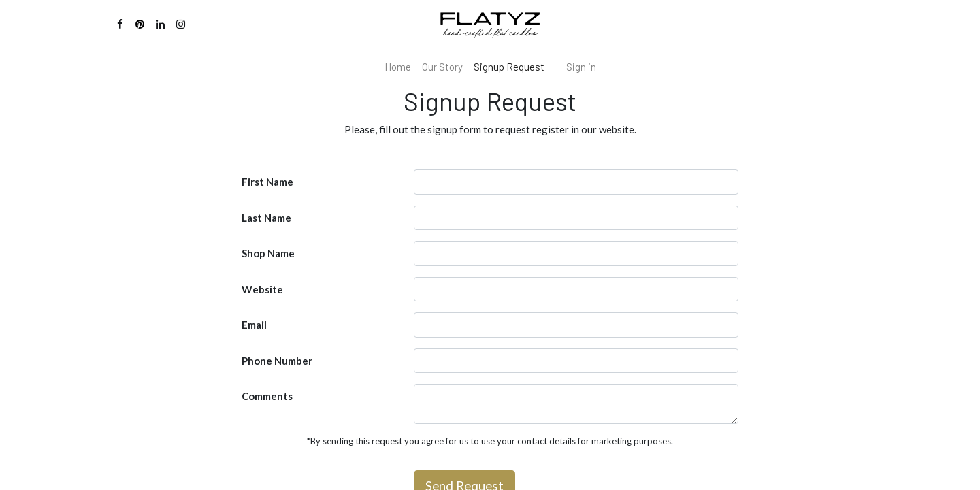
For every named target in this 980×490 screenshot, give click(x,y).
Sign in (581, 67)
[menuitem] (398, 67)
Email (254, 325)
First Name (267, 182)
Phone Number (277, 361)
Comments (267, 396)
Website (262, 289)
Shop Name (268, 253)
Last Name (266, 218)
